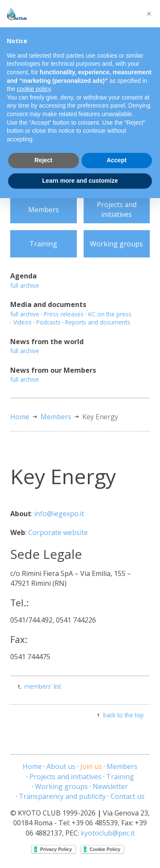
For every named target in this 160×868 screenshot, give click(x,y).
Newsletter (110, 786)
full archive (25, 285)
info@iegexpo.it (59, 514)
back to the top (124, 715)
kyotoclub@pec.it (108, 833)
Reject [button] (44, 160)
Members (44, 210)
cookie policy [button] (33, 89)
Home (20, 417)
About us (61, 766)
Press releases (64, 314)
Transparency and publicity (62, 796)
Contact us (128, 796)
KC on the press (110, 314)
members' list (43, 686)
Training (43, 244)
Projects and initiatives (117, 209)
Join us (91, 766)
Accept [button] (117, 160)
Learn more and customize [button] (80, 181)
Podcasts (48, 322)
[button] (149, 14)
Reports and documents (98, 322)
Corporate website (58, 532)
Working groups (116, 244)
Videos (22, 322)
